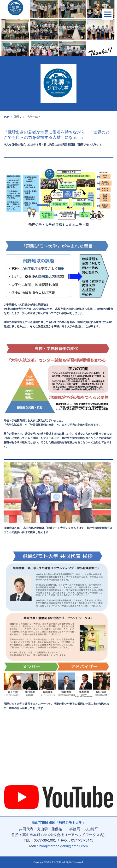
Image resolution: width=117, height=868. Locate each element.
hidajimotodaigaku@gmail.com (64, 846)
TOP (6, 117)
